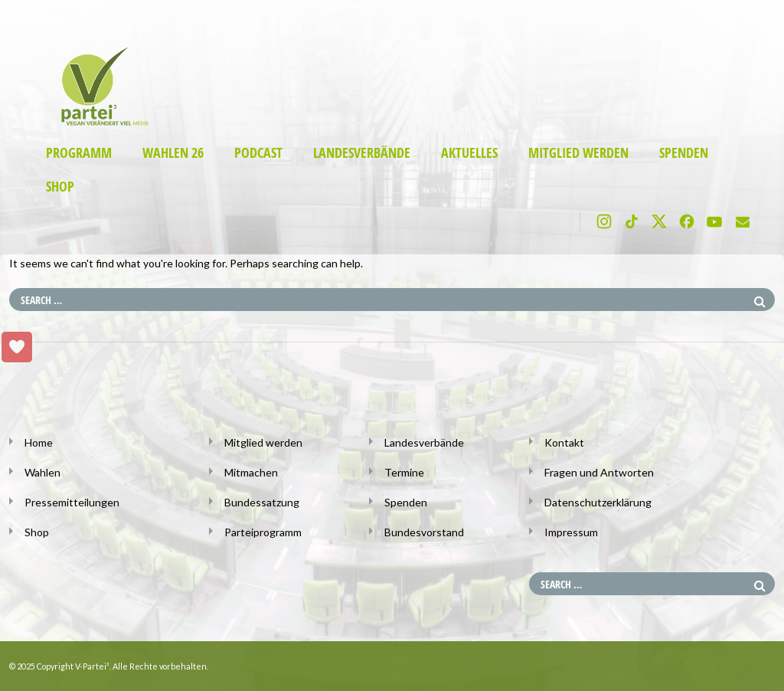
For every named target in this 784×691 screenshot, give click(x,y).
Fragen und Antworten (599, 472)
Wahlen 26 (173, 153)
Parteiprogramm (263, 532)
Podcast (258, 153)
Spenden (684, 153)
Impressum (571, 532)
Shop (60, 187)
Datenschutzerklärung (598, 502)
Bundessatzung (262, 502)
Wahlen (42, 472)
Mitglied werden (578, 153)
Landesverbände (362, 153)
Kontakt (564, 442)
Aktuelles (469, 153)
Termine (404, 472)
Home (39, 442)
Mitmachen (251, 472)
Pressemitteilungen (72, 502)
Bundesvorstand (424, 532)
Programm (79, 153)
